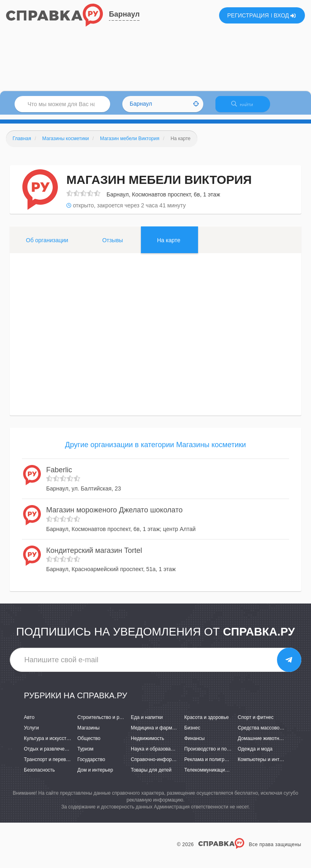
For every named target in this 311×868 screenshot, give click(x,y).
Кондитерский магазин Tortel (94, 555)
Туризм (85, 754)
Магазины (88, 733)
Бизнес (192, 733)
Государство (91, 765)
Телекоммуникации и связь (215, 775)
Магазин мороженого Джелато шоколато (114, 515)
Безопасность (39, 775)
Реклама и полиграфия (210, 765)
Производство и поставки (213, 754)
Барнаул (124, 14)
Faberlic (59, 475)
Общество (89, 743)
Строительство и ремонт (105, 722)
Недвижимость (148, 743)
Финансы (194, 743)
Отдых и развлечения (48, 754)
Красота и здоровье (207, 722)
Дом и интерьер (95, 775)
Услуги (31, 733)
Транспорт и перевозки (50, 765)
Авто (29, 722)
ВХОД (285, 15)
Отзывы (112, 245)
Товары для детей (151, 775)
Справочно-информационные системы (175, 765)
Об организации (47, 245)
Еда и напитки (147, 722)
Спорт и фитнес (256, 722)
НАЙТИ (246, 107)
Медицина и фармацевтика (162, 733)
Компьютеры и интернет (265, 765)
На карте (169, 245)
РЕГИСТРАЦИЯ (248, 15)
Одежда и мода (255, 754)
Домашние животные (262, 743)
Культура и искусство (48, 743)
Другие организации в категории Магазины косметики (156, 450)
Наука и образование (155, 754)
